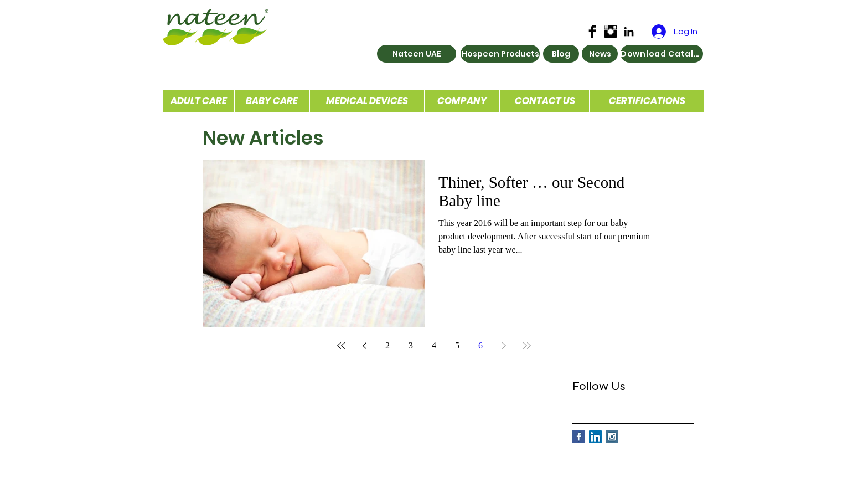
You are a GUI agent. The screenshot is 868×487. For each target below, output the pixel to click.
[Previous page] (364, 346)
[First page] (341, 346)
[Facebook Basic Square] (579, 437)
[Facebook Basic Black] (592, 32)
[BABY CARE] (272, 101)
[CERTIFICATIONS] (647, 101)
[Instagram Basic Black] (611, 32)
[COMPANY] (462, 101)
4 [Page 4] (434, 345)
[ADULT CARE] (198, 101)
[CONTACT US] (545, 101)
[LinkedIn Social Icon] (595, 437)
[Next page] (504, 346)
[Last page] (527, 346)
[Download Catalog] (662, 54)
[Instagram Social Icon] (612, 437)
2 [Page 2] (387, 345)
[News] (600, 54)
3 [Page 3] (411, 345)
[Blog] (561, 54)
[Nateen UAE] (417, 54)
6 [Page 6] (480, 345)
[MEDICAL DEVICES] (367, 101)
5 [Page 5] (457, 345)
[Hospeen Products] (500, 54)
